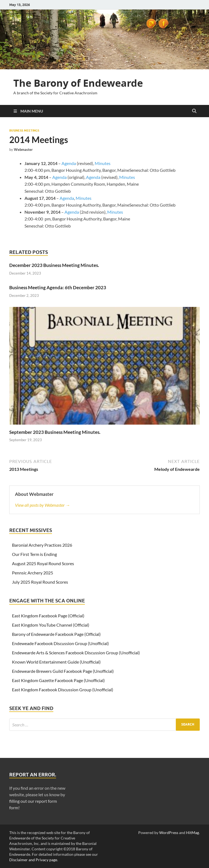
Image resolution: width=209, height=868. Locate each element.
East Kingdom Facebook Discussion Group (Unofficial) (63, 690)
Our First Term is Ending (34, 554)
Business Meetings (24, 130)
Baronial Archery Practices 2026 (42, 545)
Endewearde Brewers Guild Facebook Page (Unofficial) (63, 671)
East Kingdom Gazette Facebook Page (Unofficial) (58, 680)
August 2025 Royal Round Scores (43, 563)
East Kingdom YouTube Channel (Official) (51, 625)
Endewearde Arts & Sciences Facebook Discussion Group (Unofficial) (76, 653)
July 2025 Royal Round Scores (40, 582)
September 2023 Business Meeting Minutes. (55, 432)
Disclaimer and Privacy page (33, 860)
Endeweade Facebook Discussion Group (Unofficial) (60, 643)
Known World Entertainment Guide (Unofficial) (56, 662)
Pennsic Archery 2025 (33, 573)
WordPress (169, 833)
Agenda (69, 163)
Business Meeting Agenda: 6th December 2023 (58, 287)
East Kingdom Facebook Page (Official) (48, 616)
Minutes (103, 163)
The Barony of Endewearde (78, 83)
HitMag (193, 833)
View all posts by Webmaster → (42, 505)
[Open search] (194, 111)
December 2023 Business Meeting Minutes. (54, 265)
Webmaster (23, 150)
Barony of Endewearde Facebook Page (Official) (56, 634)
